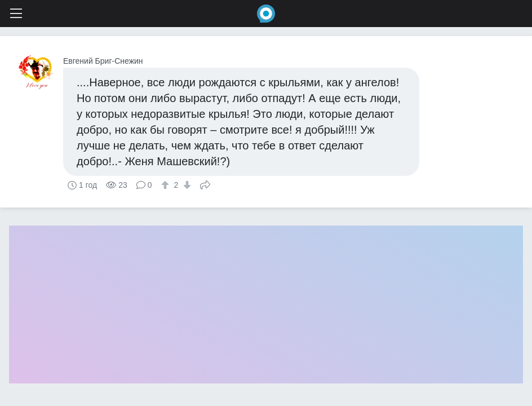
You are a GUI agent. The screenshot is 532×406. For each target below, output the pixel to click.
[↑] (167, 185)
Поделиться (205, 184)
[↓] (186, 185)
